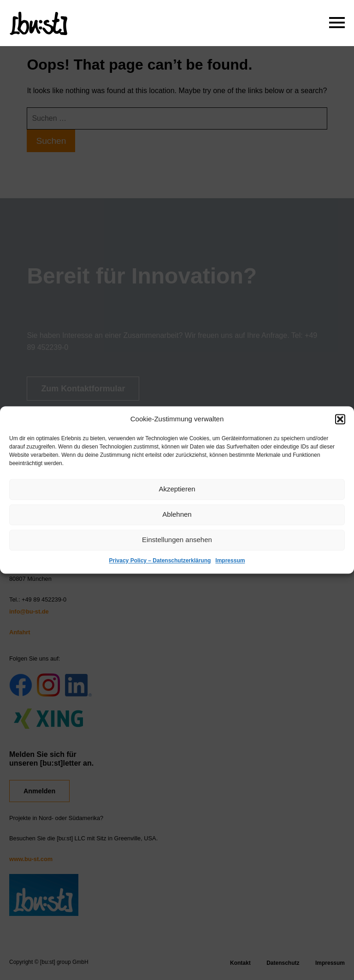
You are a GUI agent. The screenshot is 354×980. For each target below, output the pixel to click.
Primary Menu (336, 21)
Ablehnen (177, 515)
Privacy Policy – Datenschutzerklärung (160, 561)
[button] (340, 419)
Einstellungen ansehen (177, 540)
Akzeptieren (177, 489)
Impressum (230, 561)
